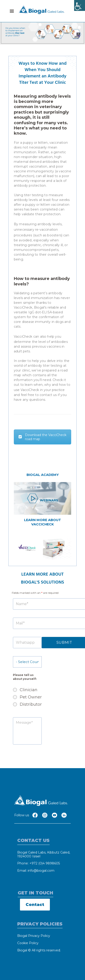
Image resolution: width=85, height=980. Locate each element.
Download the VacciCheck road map (42, 443)
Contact (35, 905)
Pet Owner (31, 697)
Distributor (31, 704)
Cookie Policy (28, 943)
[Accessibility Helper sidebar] (80, 5)
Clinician (29, 690)
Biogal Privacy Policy (34, 936)
